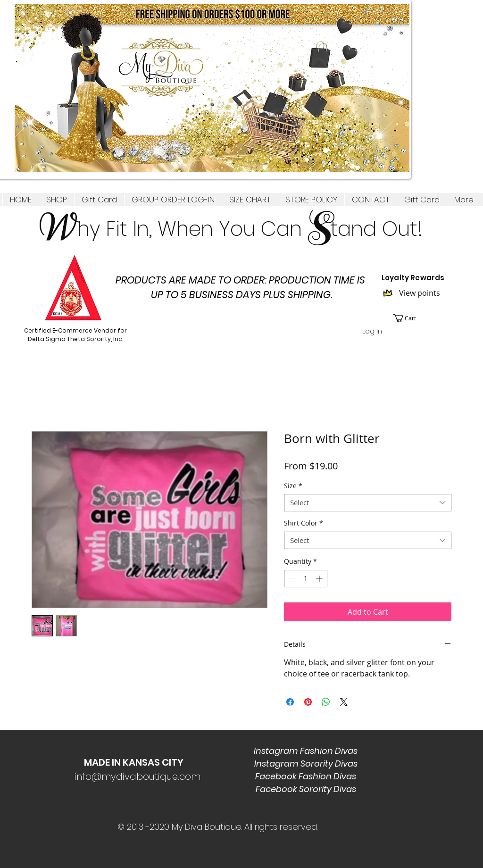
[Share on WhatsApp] (326, 702)
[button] (56, 200)
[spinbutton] (306, 579)
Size (293, 486)
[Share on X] (344, 702)
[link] (410, 318)
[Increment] (320, 579)
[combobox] (368, 503)
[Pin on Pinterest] (308, 702)
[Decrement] (291, 579)
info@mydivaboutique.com (137, 776)
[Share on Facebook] (290, 702)
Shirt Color (304, 523)
